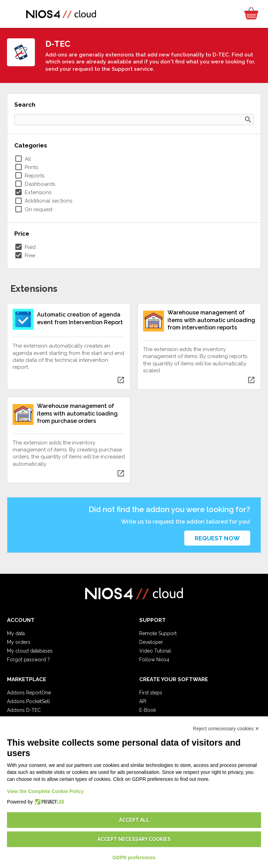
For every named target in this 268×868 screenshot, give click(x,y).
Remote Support (158, 633)
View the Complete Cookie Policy (45, 791)
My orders (19, 642)
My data (16, 633)
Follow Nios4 (154, 660)
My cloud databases (30, 651)
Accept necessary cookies (134, 839)
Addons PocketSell (28, 701)
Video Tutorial (155, 651)
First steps (151, 693)
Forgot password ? (28, 660)
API (143, 701)
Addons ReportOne (29, 693)
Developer (151, 642)
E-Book (148, 710)
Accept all (134, 820)
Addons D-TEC (24, 710)
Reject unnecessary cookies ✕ (226, 729)
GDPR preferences (134, 858)
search (248, 120)
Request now (217, 538)
